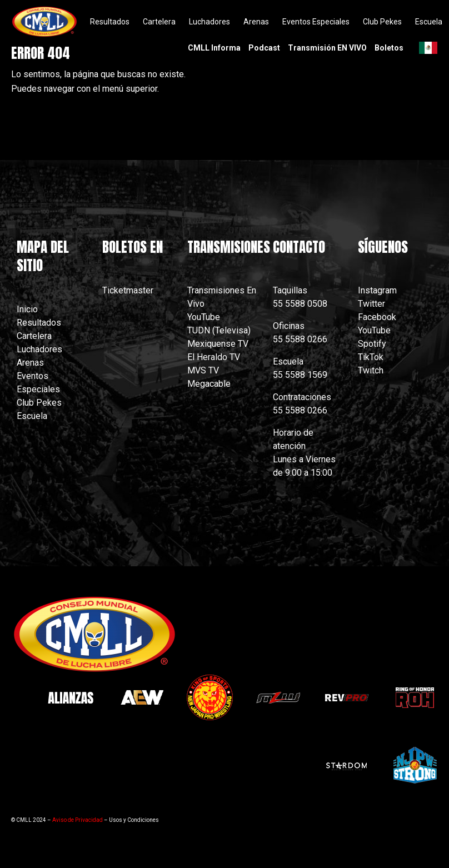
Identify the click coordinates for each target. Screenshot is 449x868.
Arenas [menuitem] (256, 22)
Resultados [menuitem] (110, 22)
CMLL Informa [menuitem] (214, 48)
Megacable (209, 384)
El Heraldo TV (215, 357)
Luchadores (39, 349)
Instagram (377, 290)
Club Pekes (39, 403)
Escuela (32, 416)
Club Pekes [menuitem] (382, 22)
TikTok (371, 357)
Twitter (371, 304)
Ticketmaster (128, 290)
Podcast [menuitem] (264, 48)
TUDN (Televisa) (219, 330)
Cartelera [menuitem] (159, 22)
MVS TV (203, 370)
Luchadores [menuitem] (209, 22)
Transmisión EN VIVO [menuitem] (327, 48)
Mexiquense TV (218, 344)
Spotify (372, 344)
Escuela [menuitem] (429, 22)
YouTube (204, 317)
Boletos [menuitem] (389, 48)
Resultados (39, 323)
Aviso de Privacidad (78, 820)
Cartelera (34, 336)
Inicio (27, 309)
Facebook (377, 317)
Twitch (371, 370)
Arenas (30, 363)
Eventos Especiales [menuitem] (316, 22)
